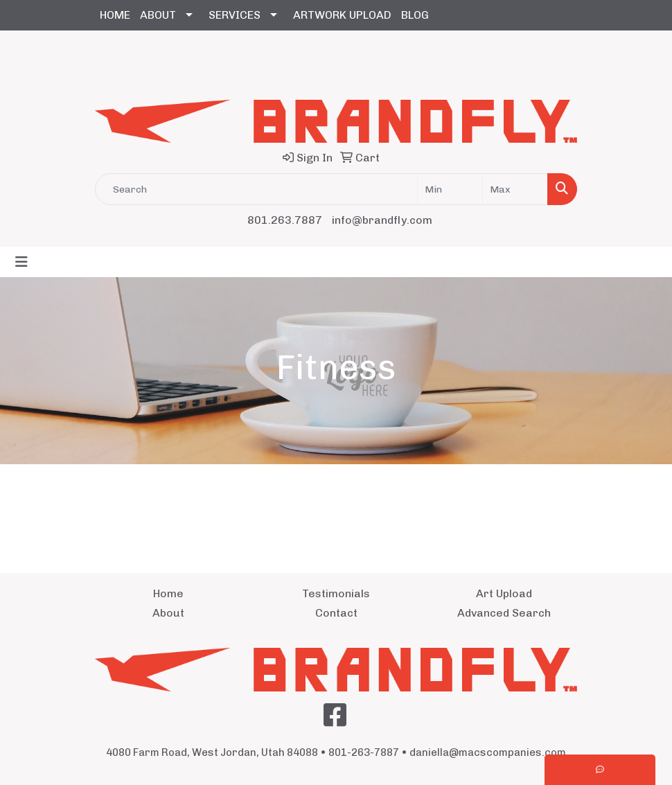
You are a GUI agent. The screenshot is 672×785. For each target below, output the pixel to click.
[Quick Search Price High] (515, 189)
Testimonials (336, 593)
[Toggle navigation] (21, 262)
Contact (336, 613)
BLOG (415, 15)
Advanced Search (504, 613)
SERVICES (235, 15)
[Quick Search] (256, 189)
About (168, 613)
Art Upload (504, 593)
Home (168, 593)
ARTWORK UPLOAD (342, 15)
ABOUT (158, 15)
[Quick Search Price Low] (450, 189)
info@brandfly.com (382, 220)
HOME (115, 15)
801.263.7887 (285, 220)
